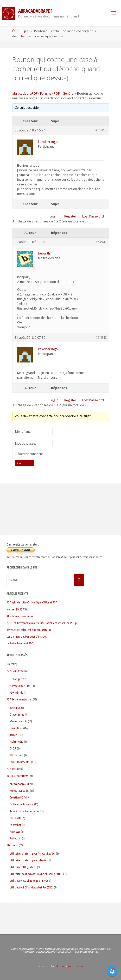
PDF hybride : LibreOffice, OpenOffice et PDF (32, 602)
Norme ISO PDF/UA (17, 609)
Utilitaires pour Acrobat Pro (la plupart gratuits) (37, 874)
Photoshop (15, 825)
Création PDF (17, 797)
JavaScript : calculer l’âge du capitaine (29, 630)
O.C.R (13, 748)
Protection (15, 838)
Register (70, 216)
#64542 (101, 338)
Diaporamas (17, 714)
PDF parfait (13, 769)
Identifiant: (23, 431)
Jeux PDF (15, 735)
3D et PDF (15, 708)
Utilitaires (12, 845)
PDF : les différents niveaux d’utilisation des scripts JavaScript (42, 623)
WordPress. (76, 966)
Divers (10, 664)
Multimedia (17, 742)
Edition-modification (22, 804)
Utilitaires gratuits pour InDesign (29, 860)
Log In (54, 216)
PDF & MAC (16, 818)
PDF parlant (17, 755)
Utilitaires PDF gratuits (23, 867)
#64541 (101, 242)
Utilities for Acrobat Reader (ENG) (29, 881)
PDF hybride (16, 692)
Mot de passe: (26, 443)
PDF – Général (64, 93)
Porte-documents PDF (22, 762)
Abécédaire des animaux (21, 616)
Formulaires (17, 728)
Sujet (24, 31)
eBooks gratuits (18, 721)
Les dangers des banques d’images (27, 636)
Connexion (25, 463)
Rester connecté (31, 454)
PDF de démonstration (19, 699)
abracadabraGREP (20, 784)
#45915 (101, 130)
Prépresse (15, 831)
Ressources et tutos (17, 776)
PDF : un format (16, 671)
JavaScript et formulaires (24, 811)
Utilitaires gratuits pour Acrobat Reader (33, 853)
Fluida (59, 966)
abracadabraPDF (25, 93)
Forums (46, 93)
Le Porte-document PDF (20, 643)
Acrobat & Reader (20, 791)
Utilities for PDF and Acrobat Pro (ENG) (31, 887)
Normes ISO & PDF (20, 686)
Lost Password (93, 216)
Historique (16, 679)
